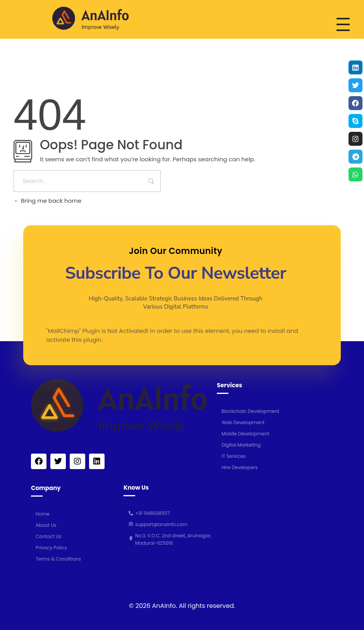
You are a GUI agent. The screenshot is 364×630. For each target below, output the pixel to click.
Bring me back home (47, 201)
